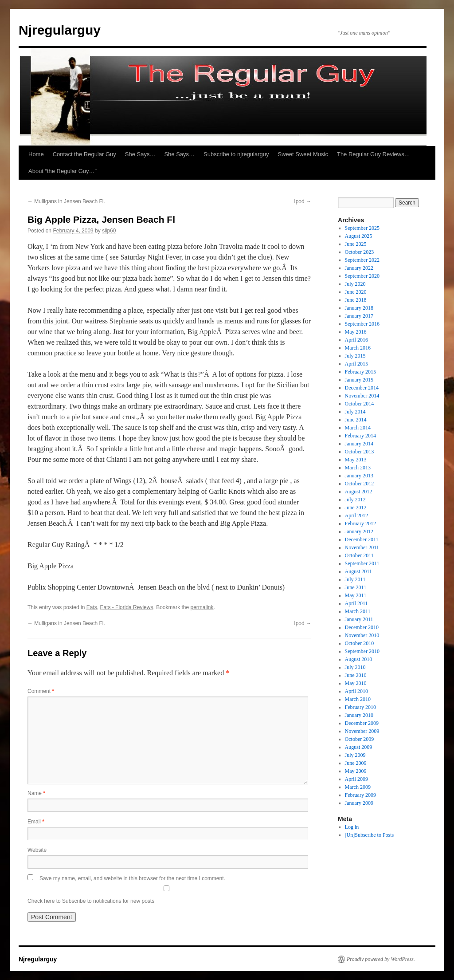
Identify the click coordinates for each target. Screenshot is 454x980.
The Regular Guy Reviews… (374, 154)
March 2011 (358, 611)
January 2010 (359, 715)
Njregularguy (60, 30)
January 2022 (359, 268)
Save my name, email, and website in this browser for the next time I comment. (132, 878)
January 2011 (359, 619)
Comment (41, 691)
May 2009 (356, 771)
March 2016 (358, 348)
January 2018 (359, 308)
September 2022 (362, 260)
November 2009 (362, 731)
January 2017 (359, 316)
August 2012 (359, 492)
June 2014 (356, 420)
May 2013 (356, 460)
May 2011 (356, 595)
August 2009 (359, 747)
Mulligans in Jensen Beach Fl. (66, 201)
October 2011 (359, 555)
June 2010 (356, 675)
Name (36, 793)
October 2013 (360, 452)
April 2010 (356, 691)
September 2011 (362, 563)
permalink (202, 607)
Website (37, 850)
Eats (92, 607)
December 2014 (362, 388)
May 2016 (356, 332)
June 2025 (356, 244)
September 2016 (362, 324)
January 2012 (359, 531)
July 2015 (355, 356)
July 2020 (355, 284)
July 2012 (355, 500)
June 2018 (356, 300)
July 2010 (355, 667)
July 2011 (355, 579)
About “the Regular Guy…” (63, 171)
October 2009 (360, 739)
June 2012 (356, 508)
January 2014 (359, 444)
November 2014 (362, 396)
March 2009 (358, 787)
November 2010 (362, 635)
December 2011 (362, 539)
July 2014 (355, 412)
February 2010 (360, 707)
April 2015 (356, 364)
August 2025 (359, 236)
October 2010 (360, 643)
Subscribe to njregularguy (236, 154)
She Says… (140, 154)
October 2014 (360, 404)
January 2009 (359, 803)
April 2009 (356, 779)
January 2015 (359, 380)
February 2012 (360, 523)
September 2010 (362, 651)
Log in (352, 827)
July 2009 (355, 755)
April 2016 (356, 340)
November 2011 (362, 547)
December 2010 (362, 627)
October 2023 (360, 252)
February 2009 (360, 795)
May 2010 (356, 683)
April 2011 (356, 603)
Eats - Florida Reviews (126, 607)
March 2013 (358, 468)
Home (36, 154)
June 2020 (356, 292)
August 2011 (358, 571)
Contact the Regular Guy (84, 154)
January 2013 (359, 476)
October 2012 (360, 484)
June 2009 (356, 763)
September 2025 (362, 228)
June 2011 (356, 587)
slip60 (109, 231)
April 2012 (356, 516)
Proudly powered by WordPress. (381, 959)
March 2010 (358, 699)
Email (36, 822)
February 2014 (360, 436)
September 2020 (362, 276)
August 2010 (359, 659)
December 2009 (362, 723)
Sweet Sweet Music (303, 154)
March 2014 (358, 428)
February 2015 (360, 372)
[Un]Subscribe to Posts (370, 835)
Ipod (303, 201)
